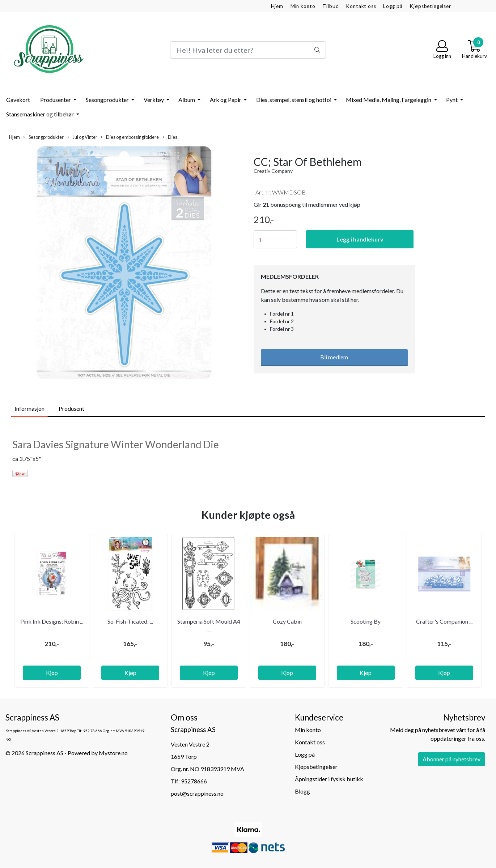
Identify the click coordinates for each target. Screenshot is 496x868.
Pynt (452, 100)
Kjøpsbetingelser (430, 6)
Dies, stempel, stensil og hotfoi (294, 100)
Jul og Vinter (82, 137)
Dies (170, 137)
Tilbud (330, 6)
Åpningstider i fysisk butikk (329, 779)
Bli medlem (334, 357)
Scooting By (366, 621)
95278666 (194, 781)
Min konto (303, 6)
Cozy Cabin (287, 621)
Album (187, 100)
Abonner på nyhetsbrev (452, 759)
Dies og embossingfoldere (130, 137)
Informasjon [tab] (29, 408)
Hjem (277, 6)
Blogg (302, 791)
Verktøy (154, 100)
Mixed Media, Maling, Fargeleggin (389, 100)
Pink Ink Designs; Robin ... (52, 621)
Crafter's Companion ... (444, 621)
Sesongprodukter (108, 100)
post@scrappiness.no (197, 793)
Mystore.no (113, 753)
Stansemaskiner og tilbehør (41, 114)
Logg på (393, 6)
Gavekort (18, 100)
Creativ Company (273, 171)
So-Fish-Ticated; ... (130, 621)
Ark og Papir (226, 100)
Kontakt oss (361, 6)
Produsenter (56, 100)
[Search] (248, 50)
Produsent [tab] (71, 408)
